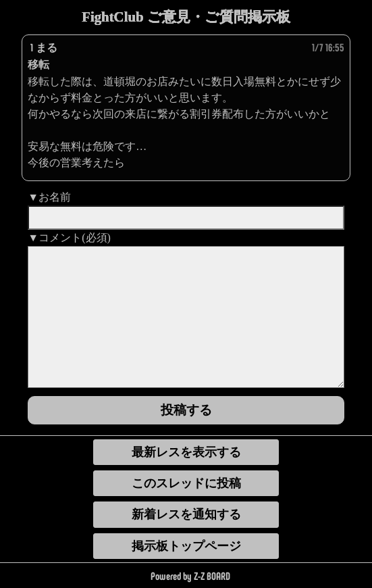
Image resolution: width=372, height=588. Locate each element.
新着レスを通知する (186, 514)
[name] (186, 218)
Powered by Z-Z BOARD (190, 576)
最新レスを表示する (186, 452)
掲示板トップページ (186, 546)
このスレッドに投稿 (186, 483)
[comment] (186, 317)
